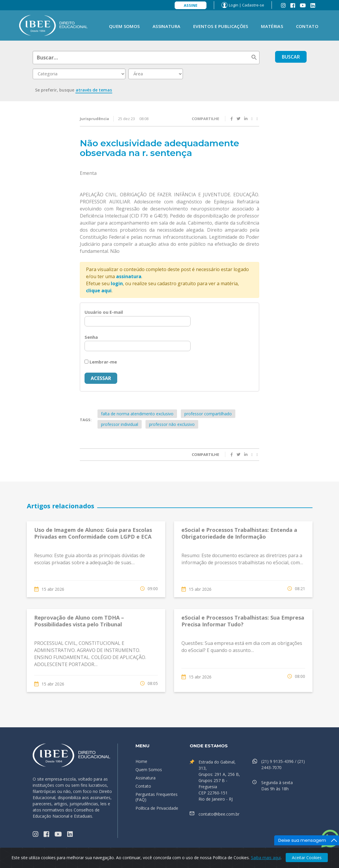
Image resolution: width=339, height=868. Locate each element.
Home (141, 761)
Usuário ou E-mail (104, 312)
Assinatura (166, 26)
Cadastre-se (253, 5)
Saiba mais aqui (266, 858)
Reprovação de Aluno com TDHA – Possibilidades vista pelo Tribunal (79, 621)
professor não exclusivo (172, 424)
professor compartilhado (208, 414)
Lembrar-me (101, 362)
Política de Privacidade (157, 808)
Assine (191, 5)
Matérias (272, 26)
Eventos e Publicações (221, 26)
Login (234, 5)
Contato (307, 26)
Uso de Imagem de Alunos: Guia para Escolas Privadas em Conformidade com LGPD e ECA (93, 533)
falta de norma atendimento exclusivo (137, 414)
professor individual (120, 424)
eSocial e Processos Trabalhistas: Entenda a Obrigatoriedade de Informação (239, 533)
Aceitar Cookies (307, 858)
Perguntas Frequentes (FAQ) (157, 797)
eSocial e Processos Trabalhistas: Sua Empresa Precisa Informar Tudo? (243, 621)
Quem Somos (124, 26)
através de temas (94, 90)
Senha (91, 337)
